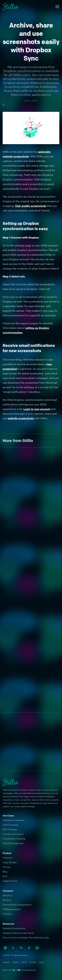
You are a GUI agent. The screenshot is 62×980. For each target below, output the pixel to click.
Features (7, 858)
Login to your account (37, 409)
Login (41, 962)
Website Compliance (14, 820)
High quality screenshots (31, 206)
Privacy (33, 962)
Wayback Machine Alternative (18, 933)
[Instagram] (37, 948)
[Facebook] (29, 948)
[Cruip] (11, 7)
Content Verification (13, 834)
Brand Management (13, 843)
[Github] (21, 948)
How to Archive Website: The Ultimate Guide (26, 937)
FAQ (5, 876)
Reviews (7, 900)
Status (16, 962)
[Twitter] (13, 948)
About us (7, 895)
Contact (7, 914)
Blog (5, 871)
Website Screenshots (14, 928)
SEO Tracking (10, 829)
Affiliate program (12, 909)
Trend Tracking (10, 825)
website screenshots (21, 418)
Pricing (6, 867)
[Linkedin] (5, 948)
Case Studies (10, 862)
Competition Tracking (14, 838)
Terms (24, 962)
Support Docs (10, 881)
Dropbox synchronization (22, 71)
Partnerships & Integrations (17, 904)
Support (6, 962)
